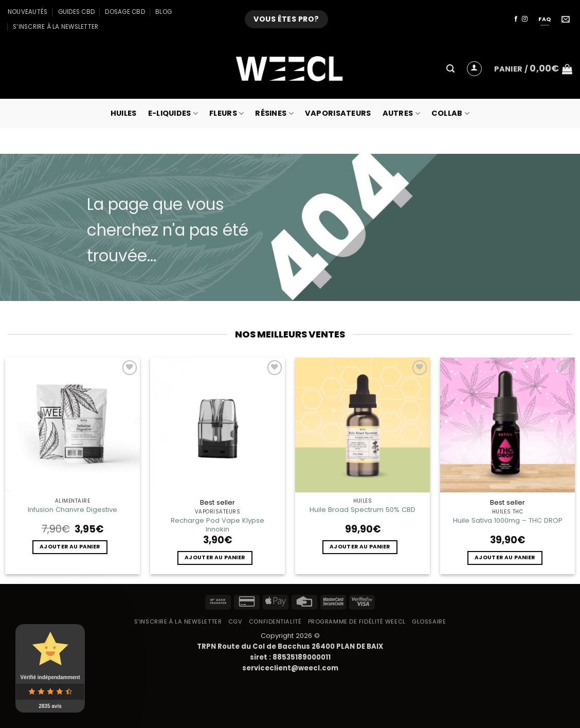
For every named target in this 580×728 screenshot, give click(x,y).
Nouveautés (28, 12)
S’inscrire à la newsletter (56, 27)
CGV (235, 622)
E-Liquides (173, 113)
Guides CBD (76, 12)
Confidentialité (275, 622)
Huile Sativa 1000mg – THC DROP (508, 520)
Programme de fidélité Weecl (357, 622)
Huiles (124, 113)
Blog (164, 12)
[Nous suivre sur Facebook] (516, 19)
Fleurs (226, 113)
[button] (450, 69)
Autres (401, 113)
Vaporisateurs (338, 113)
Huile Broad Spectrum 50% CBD (362, 510)
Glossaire (429, 622)
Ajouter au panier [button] (70, 547)
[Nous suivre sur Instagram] (525, 19)
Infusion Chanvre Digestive (72, 510)
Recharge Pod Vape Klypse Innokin (217, 525)
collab (450, 113)
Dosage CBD (125, 12)
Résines (274, 113)
